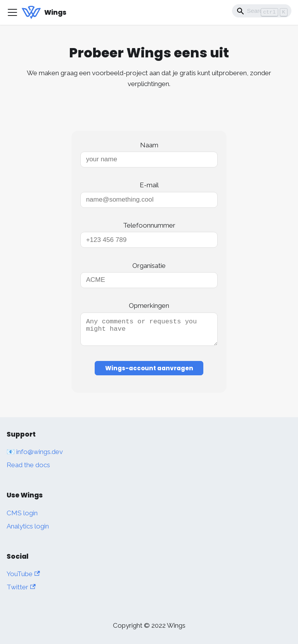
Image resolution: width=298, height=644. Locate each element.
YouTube (23, 574)
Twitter (21, 587)
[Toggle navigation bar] (12, 12)
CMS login (22, 513)
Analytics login (28, 526)
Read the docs (28, 465)
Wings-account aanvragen (149, 373)
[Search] (262, 11)
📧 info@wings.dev (35, 452)
